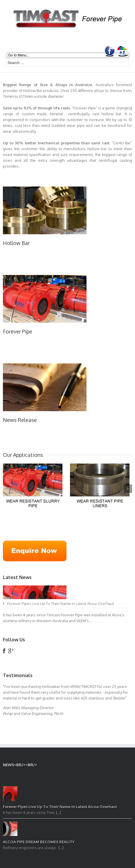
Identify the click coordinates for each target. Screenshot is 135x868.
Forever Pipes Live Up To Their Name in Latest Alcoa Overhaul (61, 603)
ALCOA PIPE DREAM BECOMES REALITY (39, 842)
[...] (59, 812)
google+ (11, 651)
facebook (4, 651)
